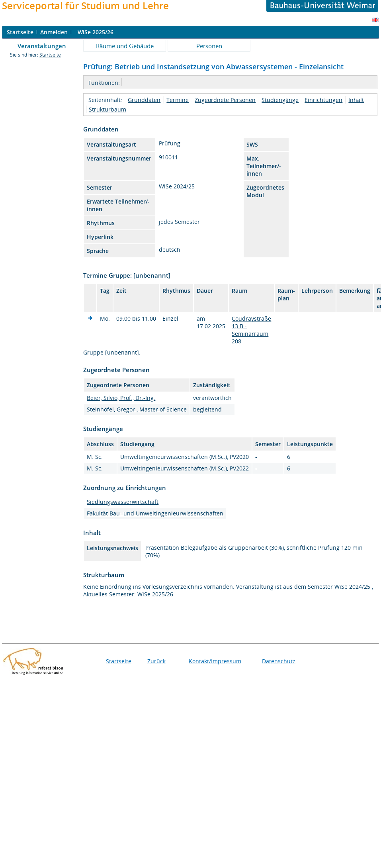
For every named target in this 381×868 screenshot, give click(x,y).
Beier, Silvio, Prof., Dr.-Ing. (121, 398)
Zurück (156, 661)
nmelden (54, 32)
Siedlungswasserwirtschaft (123, 502)
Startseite (50, 55)
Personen (209, 46)
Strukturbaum (107, 109)
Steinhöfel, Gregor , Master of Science (137, 409)
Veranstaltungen (42, 46)
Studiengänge (280, 100)
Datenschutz (279, 661)
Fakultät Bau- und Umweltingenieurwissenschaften (155, 513)
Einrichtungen (323, 100)
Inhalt (356, 100)
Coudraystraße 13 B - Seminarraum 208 (251, 330)
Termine (178, 100)
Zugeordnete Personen (225, 100)
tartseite (20, 32)
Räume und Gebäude (125, 46)
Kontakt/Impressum (215, 661)
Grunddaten (144, 100)
